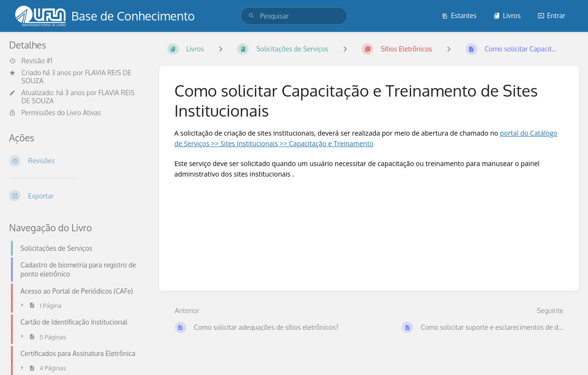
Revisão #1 (31, 61)
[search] (294, 16)
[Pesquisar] (251, 16)
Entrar (551, 15)
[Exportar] (77, 196)
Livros (507, 15)
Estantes (459, 15)
